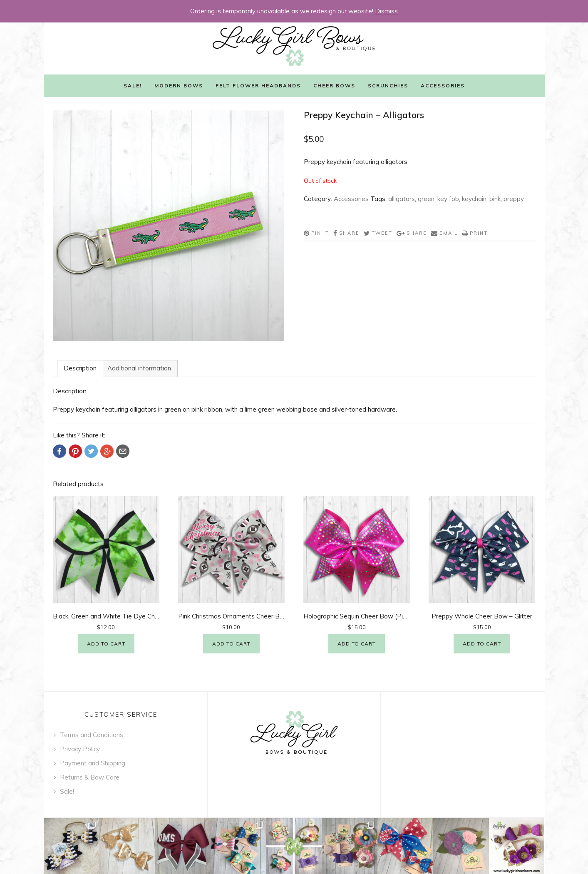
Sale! (133, 86)
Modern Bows (179, 86)
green (426, 199)
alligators (402, 199)
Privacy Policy (80, 749)
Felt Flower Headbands (258, 86)
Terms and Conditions (92, 735)
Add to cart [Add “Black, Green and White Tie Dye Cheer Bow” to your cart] (106, 644)
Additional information (139, 368)
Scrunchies (388, 86)
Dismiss (386, 11)
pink (495, 199)
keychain (474, 199)
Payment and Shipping (93, 763)
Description (80, 368)
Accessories (443, 86)
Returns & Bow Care (90, 777)
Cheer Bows (334, 86)
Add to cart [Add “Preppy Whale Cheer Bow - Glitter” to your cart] (482, 644)
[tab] (80, 369)
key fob (448, 199)
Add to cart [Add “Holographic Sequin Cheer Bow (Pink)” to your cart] (357, 644)
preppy (514, 199)
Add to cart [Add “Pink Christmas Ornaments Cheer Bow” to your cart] (231, 644)
